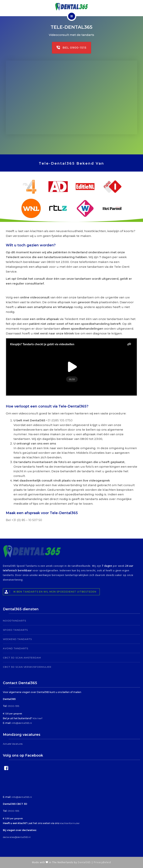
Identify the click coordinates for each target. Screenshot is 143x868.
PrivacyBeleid (102, 862)
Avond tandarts (16, 648)
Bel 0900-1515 (71, 48)
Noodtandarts (14, 621)
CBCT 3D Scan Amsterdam (22, 658)
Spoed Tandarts (15, 630)
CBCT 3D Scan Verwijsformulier (27, 667)
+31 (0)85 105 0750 (59, 420)
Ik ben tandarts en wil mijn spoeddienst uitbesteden (50, 592)
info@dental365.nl (22, 723)
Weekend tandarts (17, 639)
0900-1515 (13, 706)
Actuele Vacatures (13, 744)
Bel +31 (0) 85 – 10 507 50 (24, 520)
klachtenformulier (70, 823)
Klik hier (37, 718)
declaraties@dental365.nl (17, 837)
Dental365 (84, 862)
